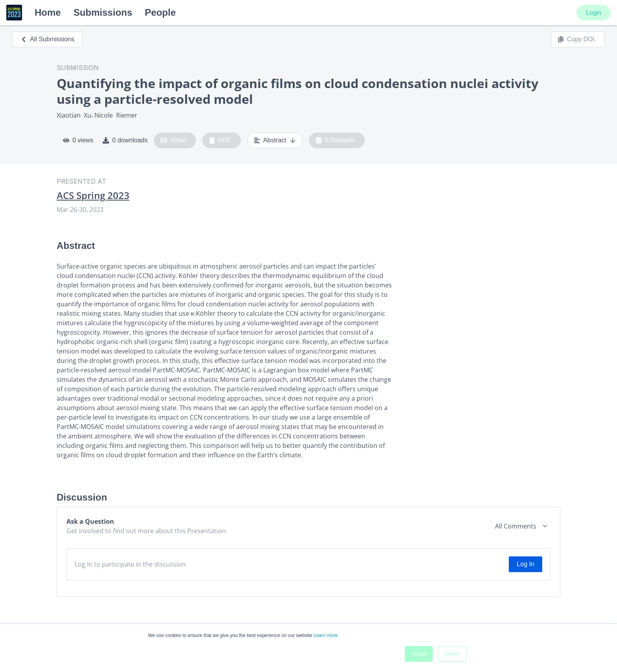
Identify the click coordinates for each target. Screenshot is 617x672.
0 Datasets (335, 140)
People (160, 12)
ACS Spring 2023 (93, 195)
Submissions (103, 12)
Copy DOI (576, 39)
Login (594, 13)
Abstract (275, 140)
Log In (525, 564)
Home (48, 12)
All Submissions (47, 39)
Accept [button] (419, 654)
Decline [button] (452, 654)
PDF (220, 140)
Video (173, 140)
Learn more (326, 635)
